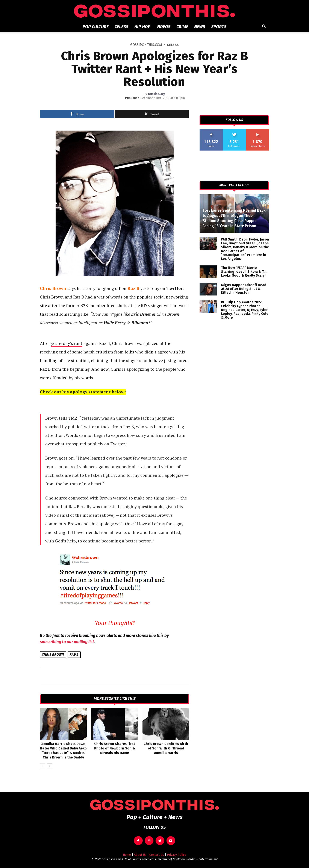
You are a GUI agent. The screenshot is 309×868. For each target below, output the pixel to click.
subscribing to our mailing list (67, 642)
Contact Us (157, 855)
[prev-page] (43, 766)
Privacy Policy (176, 855)
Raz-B (74, 654)
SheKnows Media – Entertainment (195, 859)
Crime (182, 27)
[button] (264, 27)
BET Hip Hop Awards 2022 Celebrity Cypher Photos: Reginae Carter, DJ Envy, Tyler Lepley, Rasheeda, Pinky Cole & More (245, 310)
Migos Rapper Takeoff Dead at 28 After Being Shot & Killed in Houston (244, 289)
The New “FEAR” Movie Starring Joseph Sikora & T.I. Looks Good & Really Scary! (244, 272)
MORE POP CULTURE (234, 185)
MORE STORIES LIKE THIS (115, 699)
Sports (219, 27)
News (200, 27)
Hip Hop (142, 27)
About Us (140, 855)
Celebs (121, 27)
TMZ (73, 418)
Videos (163, 27)
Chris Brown (53, 654)
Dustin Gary (156, 94)
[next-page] (49, 766)
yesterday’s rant (67, 343)
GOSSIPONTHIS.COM (146, 45)
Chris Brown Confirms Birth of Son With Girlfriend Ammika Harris (166, 748)
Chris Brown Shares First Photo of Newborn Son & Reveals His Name (115, 748)
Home (127, 855)
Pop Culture (96, 27)
